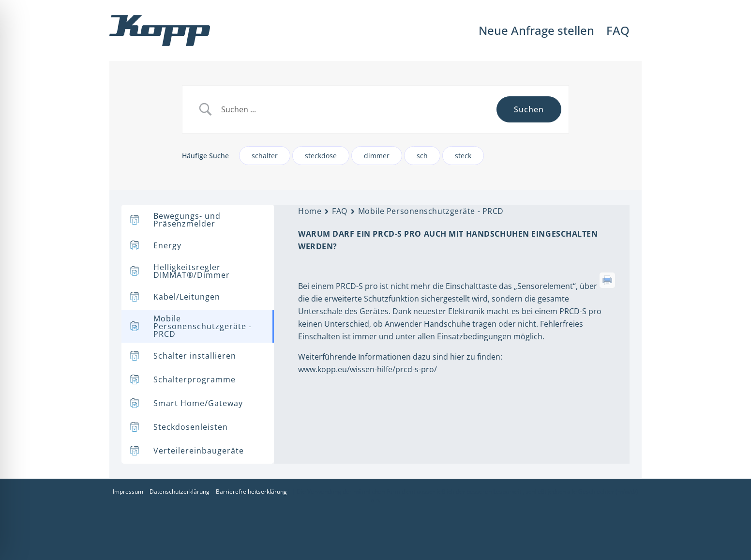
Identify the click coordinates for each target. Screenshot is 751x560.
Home (310, 211)
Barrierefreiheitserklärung (251, 492)
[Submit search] (529, 109)
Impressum (128, 492)
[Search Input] (355, 110)
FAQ (340, 211)
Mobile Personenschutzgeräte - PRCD (431, 211)
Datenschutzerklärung (180, 492)
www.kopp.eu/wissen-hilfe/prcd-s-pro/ (368, 369)
